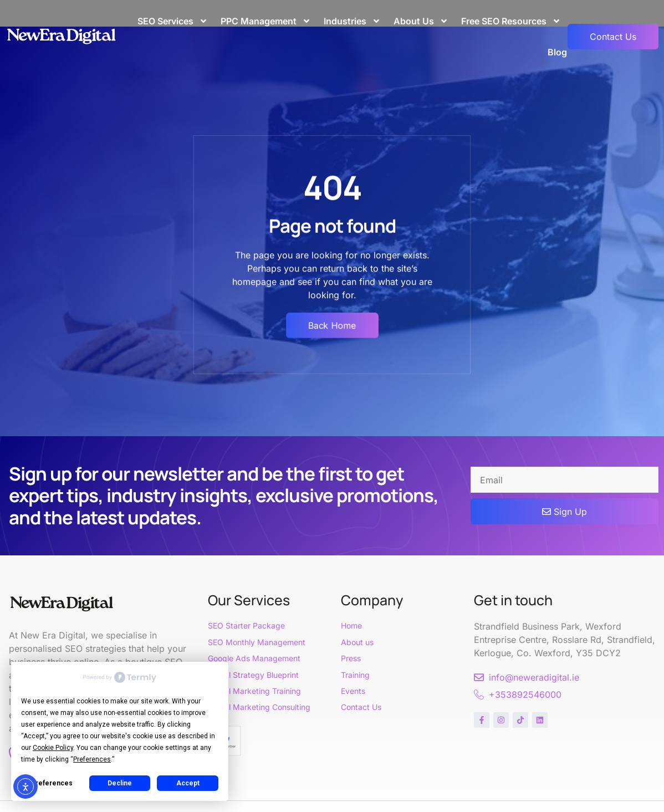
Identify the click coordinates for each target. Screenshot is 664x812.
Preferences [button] (92, 759)
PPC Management (266, 21)
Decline (120, 783)
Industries (352, 21)
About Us (421, 21)
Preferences (52, 783)
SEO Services (173, 21)
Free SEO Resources (511, 21)
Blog (557, 52)
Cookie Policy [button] (53, 748)
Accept (188, 783)
